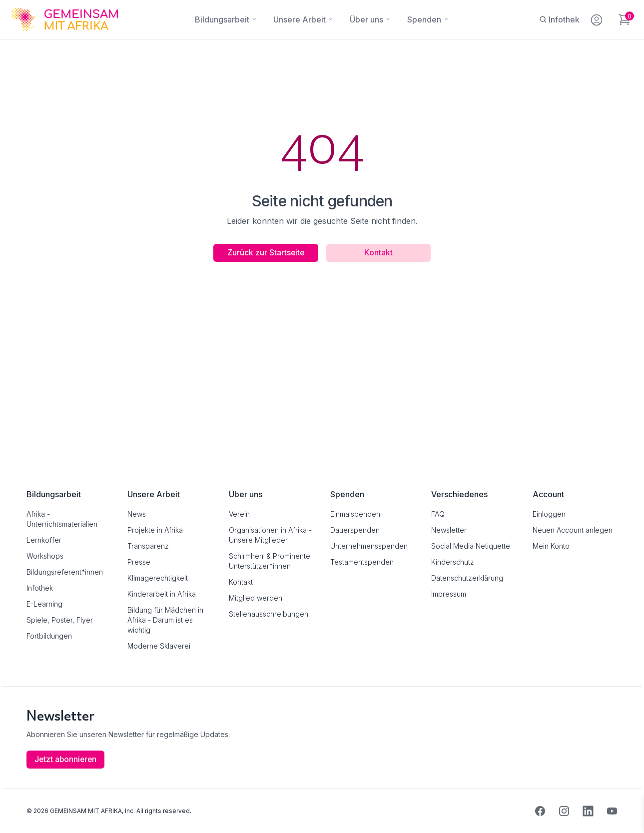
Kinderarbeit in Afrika (162, 594)
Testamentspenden (362, 562)
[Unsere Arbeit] (300, 19)
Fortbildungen (49, 636)
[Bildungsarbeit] (222, 19)
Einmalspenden (355, 514)
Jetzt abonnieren (66, 760)
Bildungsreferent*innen (65, 572)
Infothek (40, 588)
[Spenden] (424, 19)
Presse (139, 562)
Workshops (45, 556)
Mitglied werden (256, 598)
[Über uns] (366, 19)
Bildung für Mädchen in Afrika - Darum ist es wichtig (165, 620)
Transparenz (148, 546)
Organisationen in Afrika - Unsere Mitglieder (270, 535)
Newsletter (449, 530)
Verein (239, 514)
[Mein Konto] (597, 18)
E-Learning (44, 604)
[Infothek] (559, 19)
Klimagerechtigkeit (158, 578)
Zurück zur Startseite (263, 253)
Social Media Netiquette (471, 546)
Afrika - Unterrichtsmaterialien (62, 519)
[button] (22, 811)
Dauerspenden (355, 530)
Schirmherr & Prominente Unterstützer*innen (270, 561)
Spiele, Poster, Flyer (60, 620)
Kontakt (381, 253)
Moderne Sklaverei (159, 646)
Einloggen (549, 514)
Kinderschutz (453, 562)
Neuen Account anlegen (573, 530)
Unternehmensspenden (369, 546)
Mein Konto (551, 546)
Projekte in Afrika (155, 530)
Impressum (449, 594)
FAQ (438, 514)
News (137, 514)
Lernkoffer (44, 540)
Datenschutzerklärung (467, 578)
